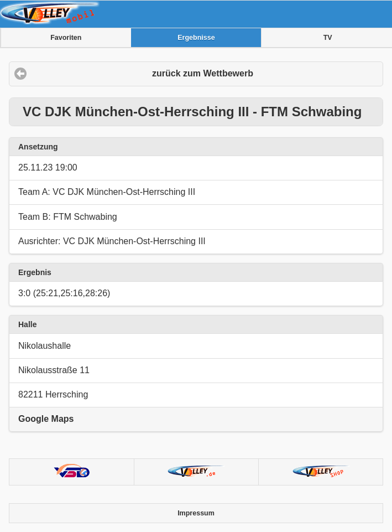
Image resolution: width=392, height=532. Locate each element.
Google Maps (46, 419)
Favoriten (66, 38)
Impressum (196, 513)
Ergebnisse (196, 38)
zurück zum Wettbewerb (203, 73)
